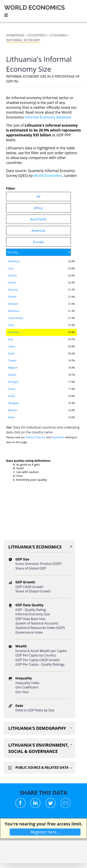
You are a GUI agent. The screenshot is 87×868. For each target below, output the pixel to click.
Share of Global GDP (31, 568)
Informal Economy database (48, 117)
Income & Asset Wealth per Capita (41, 651)
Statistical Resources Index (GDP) (40, 628)
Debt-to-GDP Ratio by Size (35, 710)
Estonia (12, 275)
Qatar (11, 417)
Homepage (15, 35)
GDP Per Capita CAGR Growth (38, 660)
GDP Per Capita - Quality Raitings (40, 664)
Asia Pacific (38, 219)
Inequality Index (27, 683)
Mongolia (14, 403)
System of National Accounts (37, 623)
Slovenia (13, 290)
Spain (11, 353)
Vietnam (13, 304)
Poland (12, 297)
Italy (11, 339)
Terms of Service (36, 437)
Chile (11, 325)
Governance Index (29, 632)
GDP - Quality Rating (31, 610)
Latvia (12, 346)
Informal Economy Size (33, 614)
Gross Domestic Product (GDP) (38, 564)
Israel (11, 396)
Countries (37, 35)
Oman (12, 389)
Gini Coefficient (27, 687)
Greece (12, 283)
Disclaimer (58, 437)
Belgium (13, 368)
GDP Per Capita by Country (36, 655)
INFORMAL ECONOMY (23, 40)
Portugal (13, 382)
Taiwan (12, 361)
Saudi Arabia (15, 318)
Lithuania (58, 35)
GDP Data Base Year (31, 619)
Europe (38, 242)
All (38, 197)
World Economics (48, 175)
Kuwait (12, 375)
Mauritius (14, 311)
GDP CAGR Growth (29, 587)
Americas (39, 231)
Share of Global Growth (33, 591)
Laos (11, 268)
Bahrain (13, 410)
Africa (39, 208)
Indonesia (14, 261)
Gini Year (22, 692)
